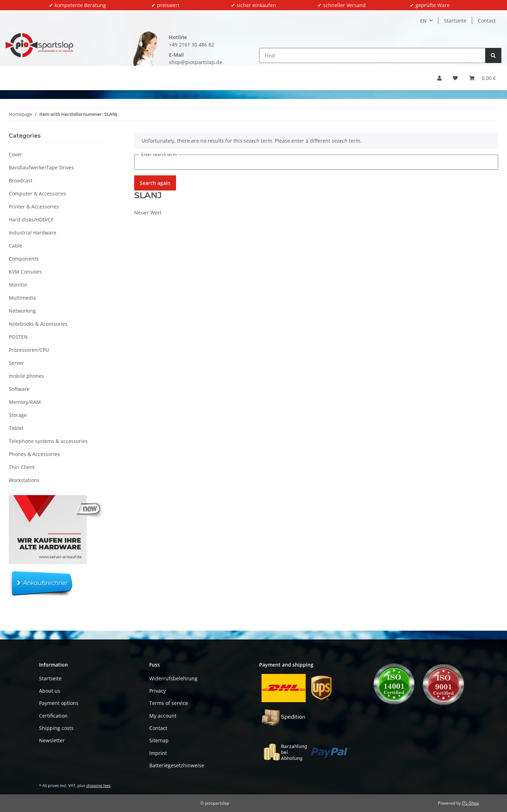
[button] (439, 78)
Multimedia (22, 298)
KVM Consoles (25, 272)
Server (16, 363)
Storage (18, 415)
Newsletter (52, 740)
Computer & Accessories (37, 193)
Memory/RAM (25, 402)
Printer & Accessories (34, 207)
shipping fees (98, 785)
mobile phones (26, 376)
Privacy (158, 691)
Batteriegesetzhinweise (177, 765)
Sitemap (159, 740)
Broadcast (21, 180)
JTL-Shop (470, 803)
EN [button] (423, 21)
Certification (53, 716)
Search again (155, 183)
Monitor (18, 285)
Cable (15, 246)
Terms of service (169, 703)
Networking (22, 311)
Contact (487, 21)
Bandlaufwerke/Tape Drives (41, 167)
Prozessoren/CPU (29, 350)
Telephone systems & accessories (48, 441)
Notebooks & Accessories (38, 324)
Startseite (455, 21)
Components (24, 259)
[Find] (372, 55)
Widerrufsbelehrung (173, 678)
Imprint (158, 753)
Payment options (59, 703)
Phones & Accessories (34, 454)
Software (19, 389)
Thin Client (22, 467)
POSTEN (18, 337)
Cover (15, 154)
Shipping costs (56, 728)
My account (163, 716)
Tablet (16, 428)
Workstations (24, 480)
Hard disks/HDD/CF (31, 220)
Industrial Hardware (33, 233)
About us (50, 691)
